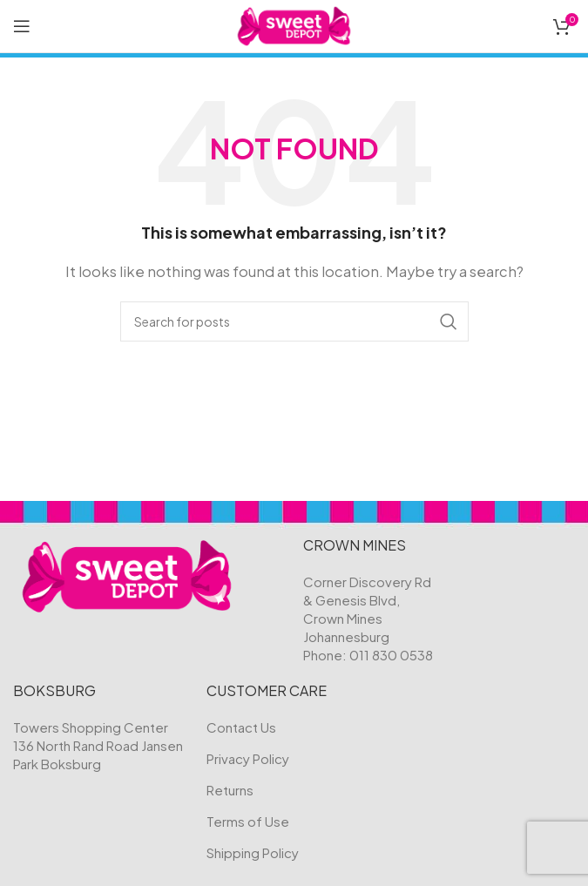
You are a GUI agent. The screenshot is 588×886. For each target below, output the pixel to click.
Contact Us (241, 727)
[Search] (294, 321)
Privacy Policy (248, 758)
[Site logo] (294, 24)
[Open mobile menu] (22, 26)
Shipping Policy (253, 852)
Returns (230, 790)
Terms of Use (248, 821)
